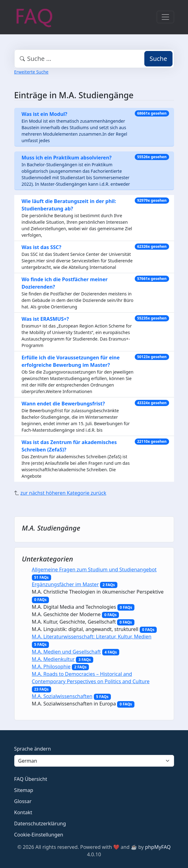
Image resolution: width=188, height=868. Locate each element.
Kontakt (23, 812)
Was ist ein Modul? (45, 114)
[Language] (94, 761)
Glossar (23, 801)
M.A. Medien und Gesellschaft (66, 652)
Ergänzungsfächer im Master (66, 584)
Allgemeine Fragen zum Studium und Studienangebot (94, 569)
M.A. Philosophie (51, 667)
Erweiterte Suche (31, 72)
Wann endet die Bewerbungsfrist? (63, 404)
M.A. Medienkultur (53, 659)
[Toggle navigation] (165, 17)
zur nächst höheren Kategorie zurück (63, 493)
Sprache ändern (33, 749)
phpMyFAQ (158, 847)
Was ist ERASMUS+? (45, 319)
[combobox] (94, 59)
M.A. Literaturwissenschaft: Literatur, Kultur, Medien (92, 637)
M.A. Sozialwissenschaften (62, 696)
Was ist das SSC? (42, 247)
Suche (158, 59)
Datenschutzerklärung (40, 824)
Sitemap (24, 790)
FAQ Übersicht (31, 779)
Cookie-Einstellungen (39, 835)
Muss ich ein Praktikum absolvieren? (67, 158)
